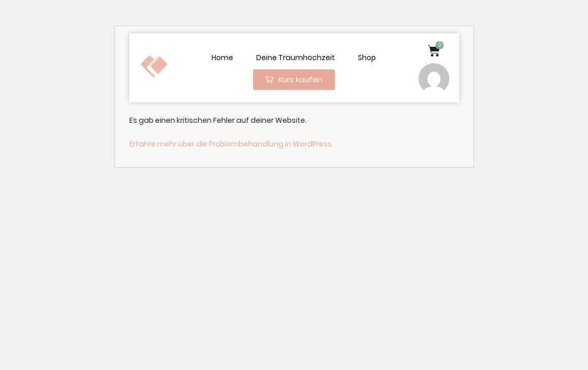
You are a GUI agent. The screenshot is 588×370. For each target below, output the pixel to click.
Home (222, 58)
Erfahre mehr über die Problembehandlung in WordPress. (231, 144)
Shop (367, 58)
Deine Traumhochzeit (296, 58)
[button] (294, 80)
